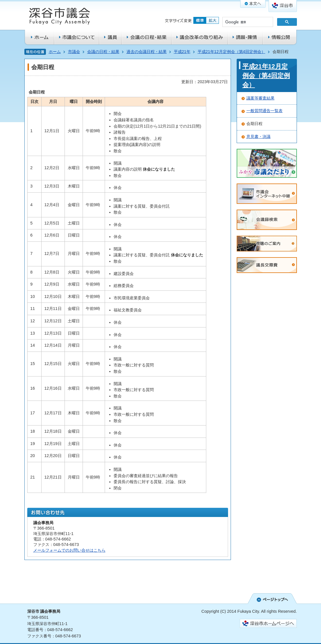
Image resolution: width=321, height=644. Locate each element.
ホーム (55, 52)
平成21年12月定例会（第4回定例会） (231, 52)
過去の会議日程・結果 (147, 52)
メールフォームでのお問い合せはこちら (69, 550)
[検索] (247, 22)
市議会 (74, 52)
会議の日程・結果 (103, 52)
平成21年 (182, 52)
